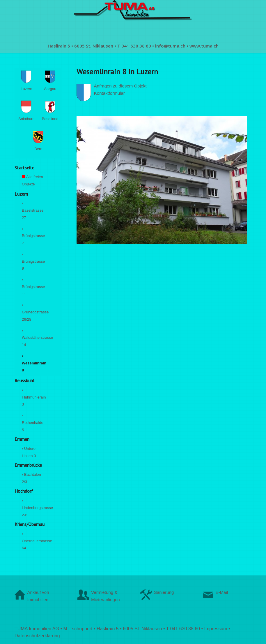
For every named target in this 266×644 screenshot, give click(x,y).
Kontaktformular (109, 93)
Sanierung (164, 592)
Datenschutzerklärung (37, 636)
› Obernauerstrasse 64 (33, 541)
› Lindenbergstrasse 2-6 (33, 508)
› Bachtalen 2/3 (31, 478)
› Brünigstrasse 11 (33, 287)
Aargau (51, 82)
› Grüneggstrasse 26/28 (33, 312)
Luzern (28, 82)
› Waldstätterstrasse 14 (33, 338)
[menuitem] (133, 46)
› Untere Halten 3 (29, 452)
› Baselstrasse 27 (33, 210)
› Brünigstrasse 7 (33, 236)
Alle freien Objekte (33, 182)
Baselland (50, 112)
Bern (38, 142)
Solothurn (26, 112)
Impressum (216, 629)
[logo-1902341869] (133, 19)
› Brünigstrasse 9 (33, 261)
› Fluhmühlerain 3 (33, 397)
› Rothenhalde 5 (33, 423)
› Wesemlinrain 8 (33, 363)
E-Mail (222, 592)
